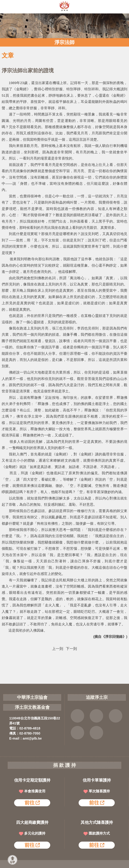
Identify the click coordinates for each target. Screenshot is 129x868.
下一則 (71, 649)
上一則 (58, 649)
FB (77, 716)
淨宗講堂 (96, 733)
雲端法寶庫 (77, 733)
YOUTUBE (116, 716)
